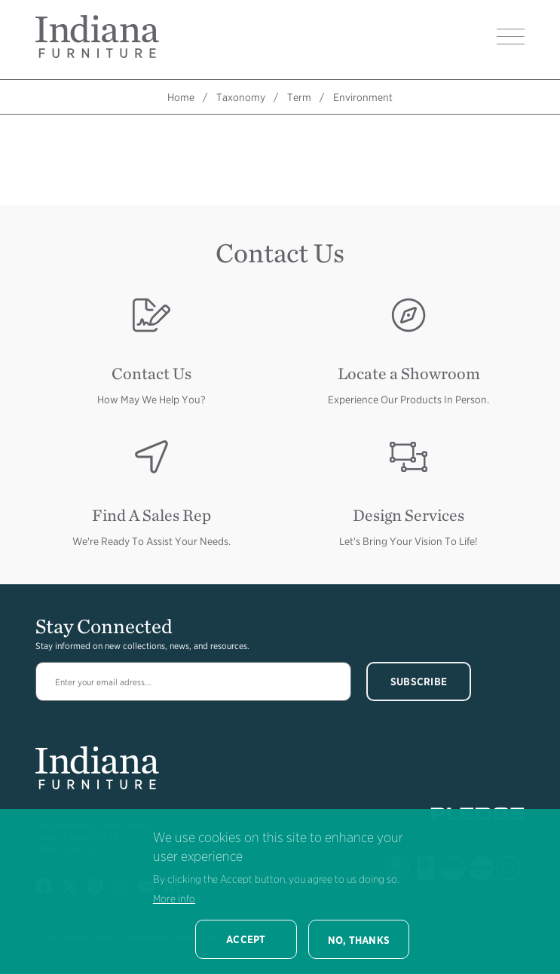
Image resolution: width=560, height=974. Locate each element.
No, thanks (359, 940)
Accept (246, 939)
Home (181, 97)
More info (174, 899)
